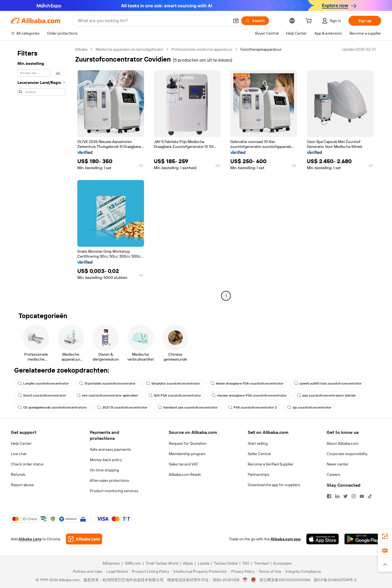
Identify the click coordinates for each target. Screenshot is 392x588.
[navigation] (41, 173)
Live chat (19, 454)
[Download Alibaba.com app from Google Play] (363, 539)
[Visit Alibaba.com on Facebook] (329, 496)
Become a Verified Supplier (271, 464)
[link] (385, 536)
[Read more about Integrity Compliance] (302, 571)
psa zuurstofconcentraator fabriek (326, 395)
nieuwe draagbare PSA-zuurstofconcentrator (249, 395)
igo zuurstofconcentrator (309, 407)
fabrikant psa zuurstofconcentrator (188, 407)
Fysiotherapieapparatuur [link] (261, 49)
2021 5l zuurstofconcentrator (122, 407)
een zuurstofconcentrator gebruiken (107, 395)
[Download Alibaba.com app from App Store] (323, 539)
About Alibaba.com (343, 443)
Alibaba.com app (286, 539)
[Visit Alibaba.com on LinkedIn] (337, 496)
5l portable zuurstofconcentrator (107, 383)
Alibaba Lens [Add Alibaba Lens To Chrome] (30, 539)
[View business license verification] (245, 580)
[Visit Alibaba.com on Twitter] (345, 496)
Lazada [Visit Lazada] (203, 563)
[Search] (255, 21)
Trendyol (261, 563)
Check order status (27, 464)
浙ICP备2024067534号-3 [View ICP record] (335, 580)
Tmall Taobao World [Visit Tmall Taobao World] (162, 563)
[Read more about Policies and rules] (87, 571)
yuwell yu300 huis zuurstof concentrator (328, 383)
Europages (282, 563)
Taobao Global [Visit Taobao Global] (226, 563)
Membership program (187, 454)
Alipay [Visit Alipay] (188, 563)
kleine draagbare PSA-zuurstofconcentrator (247, 383)
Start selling (258, 443)
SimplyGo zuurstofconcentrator (173, 383)
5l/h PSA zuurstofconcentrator (175, 395)
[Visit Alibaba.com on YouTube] (362, 496)
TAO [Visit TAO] (246, 563)
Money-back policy (106, 460)
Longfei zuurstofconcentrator (43, 383)
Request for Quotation (188, 443)
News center (338, 464)
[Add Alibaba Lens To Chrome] (84, 539)
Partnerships (258, 474)
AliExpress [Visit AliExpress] (111, 563)
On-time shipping (104, 470)
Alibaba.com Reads (185, 474)
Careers (333, 474)
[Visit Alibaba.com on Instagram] (354, 496)
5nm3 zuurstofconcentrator (42, 395)
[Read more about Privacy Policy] (242, 571)
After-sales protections (109, 480)
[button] (236, 21)
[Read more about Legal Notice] (116, 571)
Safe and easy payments (110, 449)
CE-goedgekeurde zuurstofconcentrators (52, 407)
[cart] (310, 22)
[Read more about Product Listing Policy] (149, 571)
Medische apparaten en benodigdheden (129, 49)
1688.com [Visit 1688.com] (133, 563)
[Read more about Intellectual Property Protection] (199, 571)
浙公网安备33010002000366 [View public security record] (285, 580)
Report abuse (22, 485)
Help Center (21, 443)
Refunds (18, 474)
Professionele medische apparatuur (202, 49)
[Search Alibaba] (153, 21)
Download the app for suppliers (274, 485)
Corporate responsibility (347, 454)
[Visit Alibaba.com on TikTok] (370, 496)
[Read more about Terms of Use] (269, 571)
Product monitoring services (114, 491)
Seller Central (259, 454)
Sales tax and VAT (183, 464)
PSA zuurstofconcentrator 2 (252, 407)
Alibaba (81, 49)
